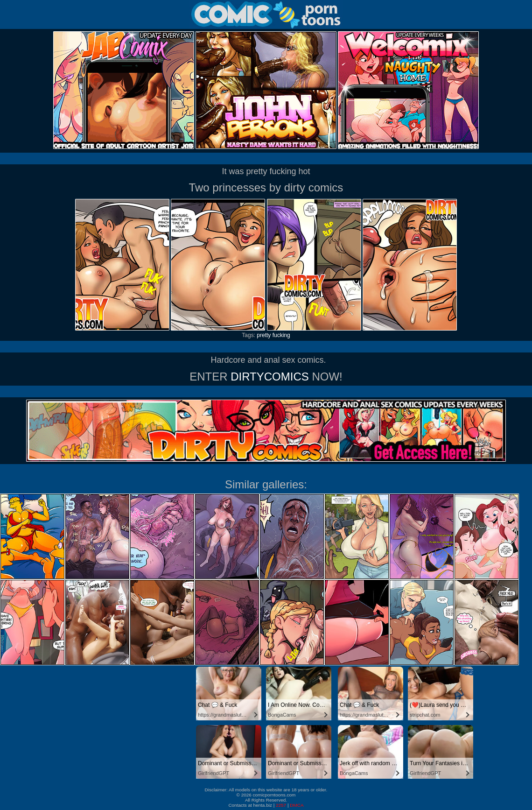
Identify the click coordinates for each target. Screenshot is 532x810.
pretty (264, 335)
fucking (281, 335)
